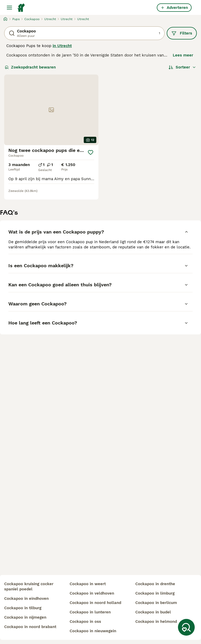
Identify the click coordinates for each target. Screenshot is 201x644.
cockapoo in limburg (155, 593)
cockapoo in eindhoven (26, 599)
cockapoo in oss (85, 622)
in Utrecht (62, 46)
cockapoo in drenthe (155, 584)
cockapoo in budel (153, 612)
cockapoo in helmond (156, 622)
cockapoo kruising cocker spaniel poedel (29, 586)
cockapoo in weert (88, 584)
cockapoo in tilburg (23, 608)
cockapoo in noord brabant (30, 627)
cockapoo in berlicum (156, 603)
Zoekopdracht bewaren (30, 67)
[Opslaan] (91, 152)
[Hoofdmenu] (9, 8)
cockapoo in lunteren (90, 612)
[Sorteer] (182, 67)
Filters (182, 33)
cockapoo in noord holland (95, 603)
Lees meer (183, 55)
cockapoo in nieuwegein (93, 631)
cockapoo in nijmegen (25, 617)
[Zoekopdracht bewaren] (186, 627)
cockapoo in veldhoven (92, 593)
